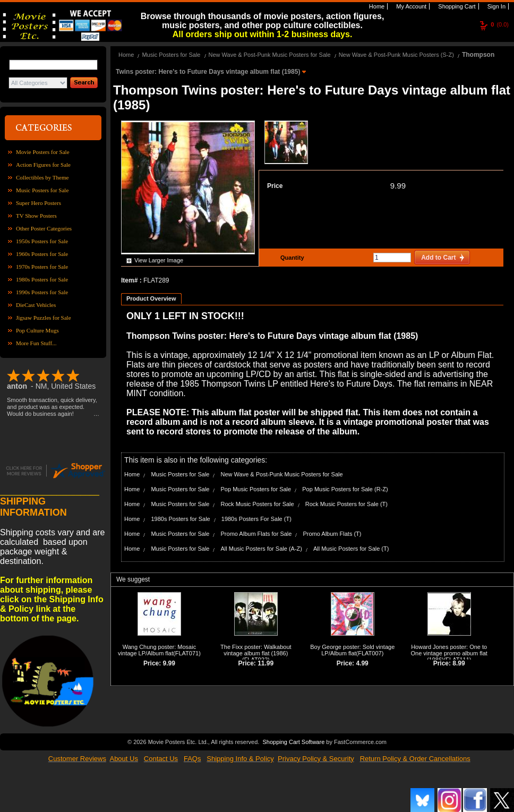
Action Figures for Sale (43, 165)
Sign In (496, 6)
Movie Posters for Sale (43, 152)
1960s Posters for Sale (42, 254)
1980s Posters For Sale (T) (256, 519)
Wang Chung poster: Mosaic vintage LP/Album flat (157, 650)
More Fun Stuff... (36, 343)
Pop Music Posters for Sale (256, 489)
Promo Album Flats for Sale (256, 534)
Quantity (291, 258)
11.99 (265, 663)
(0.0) (500, 24)
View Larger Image (159, 260)
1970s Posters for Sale (42, 267)
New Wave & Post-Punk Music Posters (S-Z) (396, 55)
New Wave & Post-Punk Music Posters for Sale (270, 55)
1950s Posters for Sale (42, 241)
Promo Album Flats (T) (332, 534)
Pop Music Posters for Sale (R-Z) (345, 489)
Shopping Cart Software (293, 742)
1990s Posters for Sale (42, 292)
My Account (410, 6)
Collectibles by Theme (42, 177)
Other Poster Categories (44, 228)
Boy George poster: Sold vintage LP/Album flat (352, 650)
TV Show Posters (36, 216)
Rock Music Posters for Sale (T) (346, 504)
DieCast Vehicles (36, 305)
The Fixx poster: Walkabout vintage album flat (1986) (256, 650)
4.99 (362, 663)
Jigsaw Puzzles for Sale (44, 318)
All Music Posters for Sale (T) (351, 549)
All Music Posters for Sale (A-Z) (262, 549)
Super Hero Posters (38, 203)
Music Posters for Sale (42, 190)
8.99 (459, 663)
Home (376, 6)
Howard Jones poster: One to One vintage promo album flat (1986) (449, 653)
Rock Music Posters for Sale (258, 504)
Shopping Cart (456, 6)
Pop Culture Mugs (37, 330)
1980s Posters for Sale (42, 279)
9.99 (398, 186)
